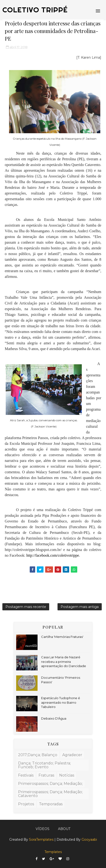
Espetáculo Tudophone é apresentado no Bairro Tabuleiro (61, 702)
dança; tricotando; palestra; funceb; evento (44, 765)
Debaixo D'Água (54, 718)
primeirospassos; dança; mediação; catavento (50, 794)
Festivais (26, 775)
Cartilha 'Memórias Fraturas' (62, 637)
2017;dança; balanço (38, 755)
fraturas (46, 775)
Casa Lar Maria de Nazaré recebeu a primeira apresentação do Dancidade (64, 661)
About (64, 829)
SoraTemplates (41, 840)
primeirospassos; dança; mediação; (50, 784)
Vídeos (43, 829)
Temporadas (51, 804)
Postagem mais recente (26, 607)
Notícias (67, 775)
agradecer (72, 755)
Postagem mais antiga (80, 607)
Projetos (26, 804)
